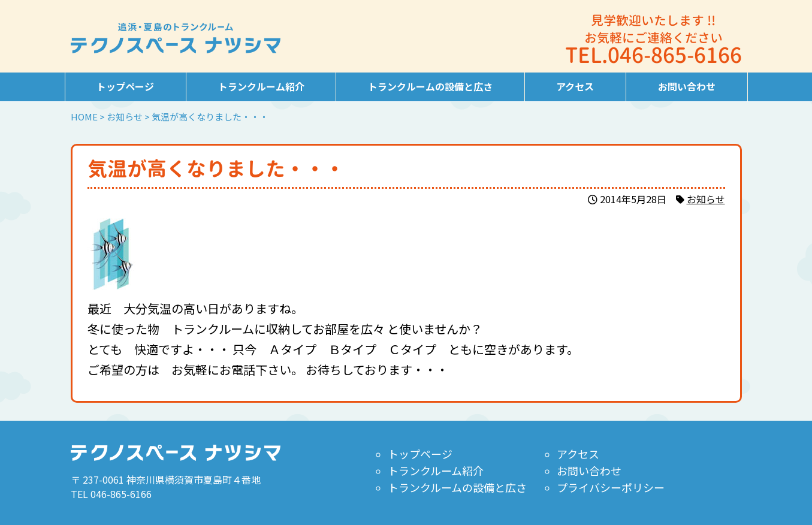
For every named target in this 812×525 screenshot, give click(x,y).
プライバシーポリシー (610, 487)
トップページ (125, 86)
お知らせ (706, 199)
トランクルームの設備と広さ (430, 86)
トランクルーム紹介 (261, 86)
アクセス (575, 86)
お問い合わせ (687, 86)
